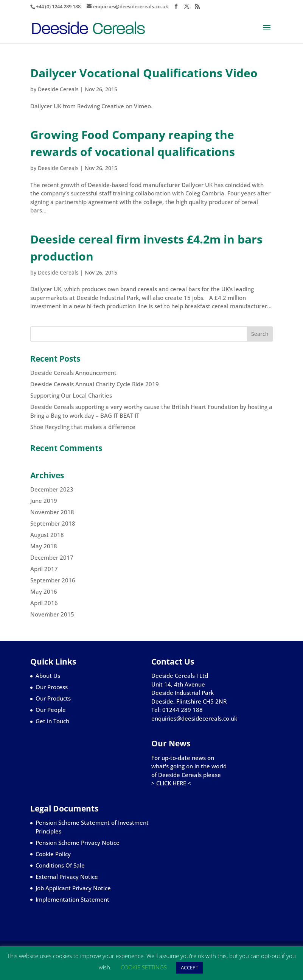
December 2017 (52, 557)
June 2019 (44, 501)
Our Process (52, 687)
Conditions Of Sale (60, 865)
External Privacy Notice (67, 877)
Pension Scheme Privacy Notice (78, 843)
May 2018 (44, 546)
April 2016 (44, 603)
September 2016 (53, 580)
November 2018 (52, 512)
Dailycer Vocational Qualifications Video (144, 73)
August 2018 (47, 535)
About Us (48, 676)
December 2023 (52, 489)
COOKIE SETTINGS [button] (144, 967)
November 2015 (52, 614)
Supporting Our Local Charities (71, 395)
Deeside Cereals (58, 89)
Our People (51, 710)
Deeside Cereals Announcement (73, 373)
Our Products (53, 698)
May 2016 (44, 591)
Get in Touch (52, 721)
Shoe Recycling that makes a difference (83, 427)
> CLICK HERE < (171, 783)
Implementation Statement (72, 899)
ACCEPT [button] (190, 968)
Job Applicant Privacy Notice (73, 888)
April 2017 (44, 569)
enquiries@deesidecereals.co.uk (194, 718)
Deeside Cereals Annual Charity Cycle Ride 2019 (95, 384)
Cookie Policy (53, 854)
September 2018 (53, 523)
